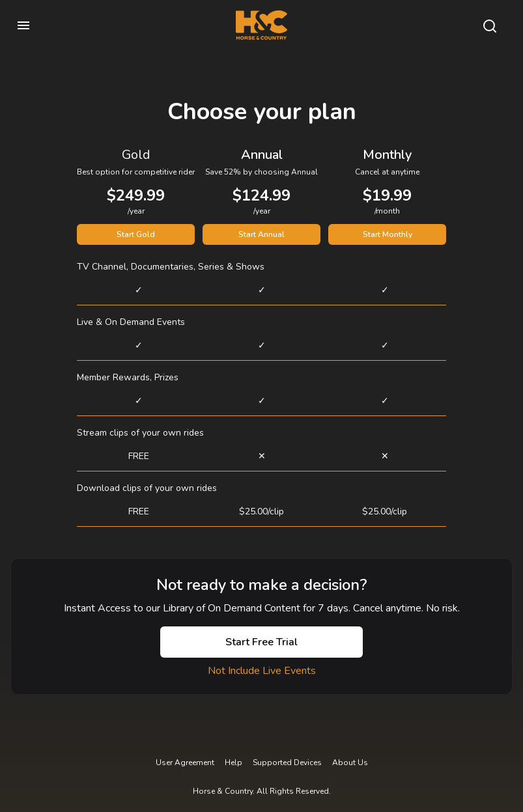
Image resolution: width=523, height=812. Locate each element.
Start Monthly (388, 234)
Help (233, 763)
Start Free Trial (261, 642)
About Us (350, 763)
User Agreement (185, 763)
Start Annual (261, 234)
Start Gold (136, 234)
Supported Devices (287, 763)
